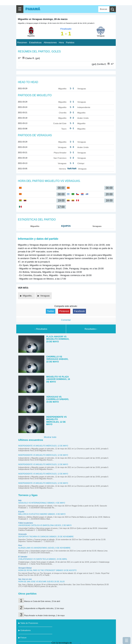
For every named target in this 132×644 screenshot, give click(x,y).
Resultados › (91, 329)
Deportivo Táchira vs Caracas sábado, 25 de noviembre (46, 537)
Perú (20, 545)
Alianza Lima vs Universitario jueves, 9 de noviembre (44, 548)
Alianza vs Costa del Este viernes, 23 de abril (42, 601)
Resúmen (22, 42)
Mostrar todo (50, 437)
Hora (61, 42)
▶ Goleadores (25, 630)
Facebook (79, 311)
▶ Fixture (22, 638)
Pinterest (64, 311)
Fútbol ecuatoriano (26, 523)
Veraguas (45, 296)
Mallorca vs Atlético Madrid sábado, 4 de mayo (42, 514)
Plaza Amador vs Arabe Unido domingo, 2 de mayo (44, 616)
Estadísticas (35, 42)
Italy (20, 500)
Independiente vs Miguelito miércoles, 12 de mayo (43, 446)
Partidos (70, 42)
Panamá (33, 9)
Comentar (66, 320)
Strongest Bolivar (25, 568)
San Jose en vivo (25, 579)
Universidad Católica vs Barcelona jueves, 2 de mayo (45, 525)
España (21, 512)
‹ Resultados (41, 329)
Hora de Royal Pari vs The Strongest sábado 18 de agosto (47, 570)
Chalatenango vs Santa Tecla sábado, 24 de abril (43, 559)
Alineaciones (50, 42)
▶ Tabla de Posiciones (28, 623)
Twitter (51, 311)
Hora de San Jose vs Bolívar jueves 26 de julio (42, 582)
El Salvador (23, 557)
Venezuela (22, 534)
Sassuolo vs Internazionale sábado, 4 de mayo (42, 503)
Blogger (76, 643)
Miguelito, (28, 296)
